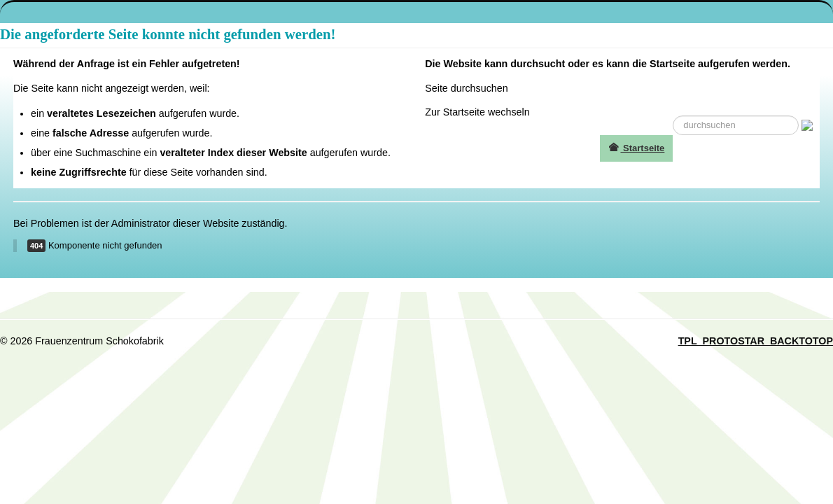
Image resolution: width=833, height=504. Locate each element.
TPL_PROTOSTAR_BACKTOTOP (756, 341)
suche (673, 116)
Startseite (636, 148)
